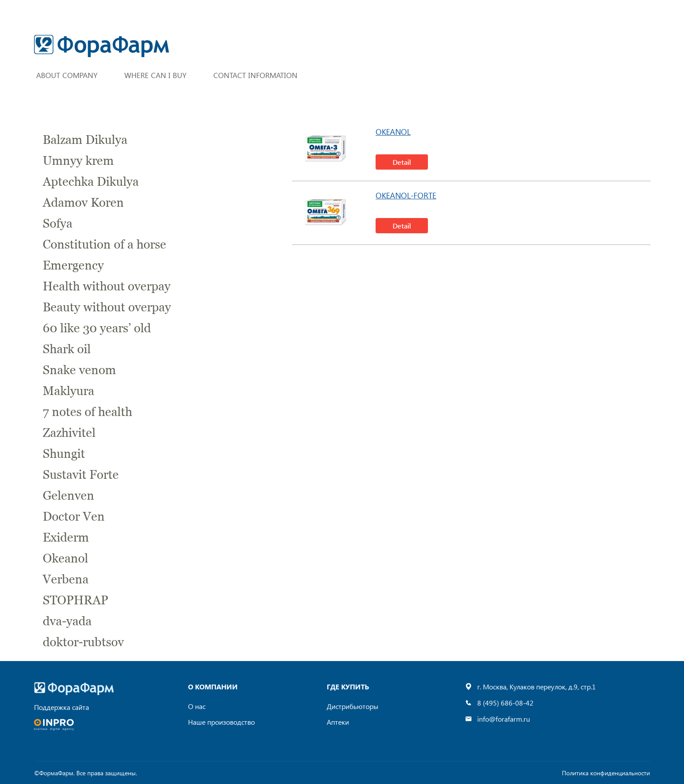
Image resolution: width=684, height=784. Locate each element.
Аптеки (338, 722)
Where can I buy (155, 75)
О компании (213, 687)
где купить (348, 687)
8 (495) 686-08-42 (505, 703)
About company (67, 75)
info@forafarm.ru (504, 719)
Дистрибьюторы (352, 706)
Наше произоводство (221, 722)
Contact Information (255, 75)
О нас (197, 706)
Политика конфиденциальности (606, 773)
